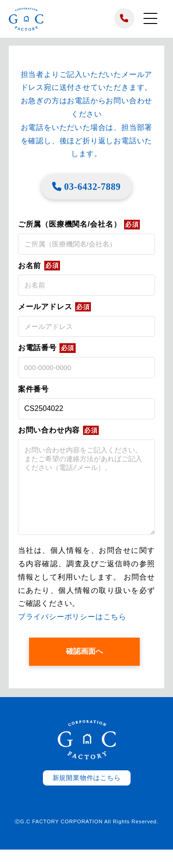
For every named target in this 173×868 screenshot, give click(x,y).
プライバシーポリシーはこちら (72, 635)
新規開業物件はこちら (87, 796)
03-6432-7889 (86, 187)
